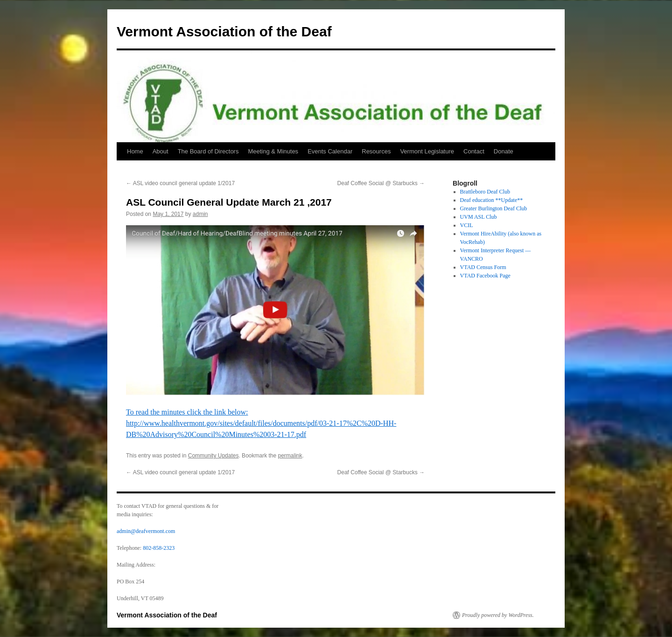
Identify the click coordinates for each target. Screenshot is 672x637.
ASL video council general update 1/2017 (180, 183)
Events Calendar (330, 151)
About (161, 151)
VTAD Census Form (483, 267)
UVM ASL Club (479, 217)
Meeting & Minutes (273, 151)
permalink (290, 456)
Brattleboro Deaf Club (485, 192)
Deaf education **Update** (492, 200)
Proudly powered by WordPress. (498, 615)
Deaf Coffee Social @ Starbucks (381, 183)
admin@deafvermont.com (146, 531)
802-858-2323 (159, 548)
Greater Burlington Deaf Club (494, 208)
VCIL (467, 225)
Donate (504, 151)
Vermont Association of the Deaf (224, 31)
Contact (474, 151)
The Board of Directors (208, 151)
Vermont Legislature (427, 151)
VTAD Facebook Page (485, 276)
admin (200, 214)
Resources (376, 151)
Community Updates (213, 456)
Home (135, 151)
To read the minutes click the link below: (187, 412)
